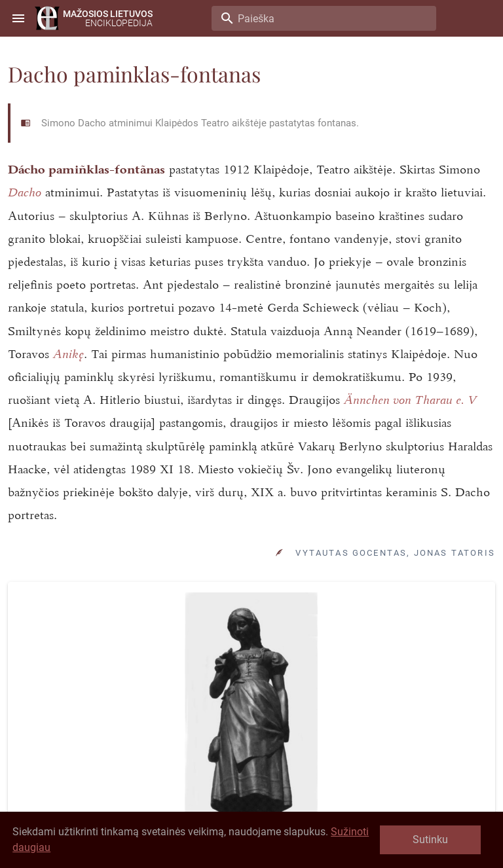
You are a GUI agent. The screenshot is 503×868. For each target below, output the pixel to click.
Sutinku (430, 840)
